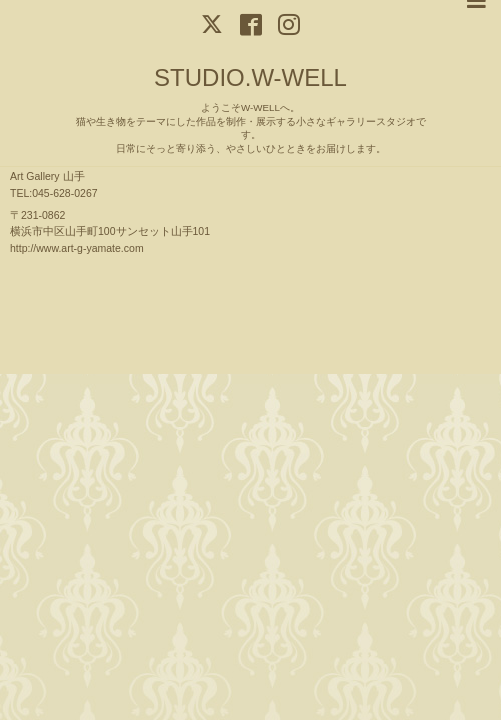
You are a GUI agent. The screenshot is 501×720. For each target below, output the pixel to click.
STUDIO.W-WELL (250, 77)
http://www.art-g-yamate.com (77, 248)
